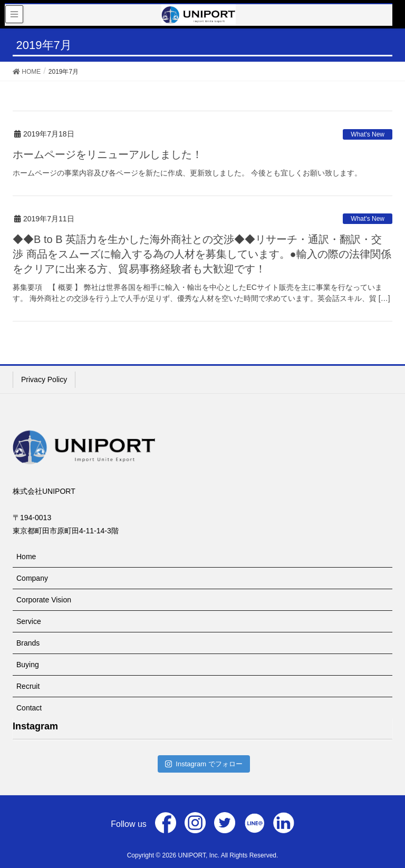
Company (32, 578)
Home (26, 557)
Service (29, 621)
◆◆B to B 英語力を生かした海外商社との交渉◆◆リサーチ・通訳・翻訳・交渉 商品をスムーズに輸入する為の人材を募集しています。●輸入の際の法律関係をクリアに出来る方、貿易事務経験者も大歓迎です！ (202, 254)
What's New (368, 134)
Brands (28, 643)
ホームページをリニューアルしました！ (108, 154)
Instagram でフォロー (204, 764)
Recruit (28, 686)
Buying (28, 665)
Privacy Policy (44, 379)
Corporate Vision (44, 600)
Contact (29, 708)
